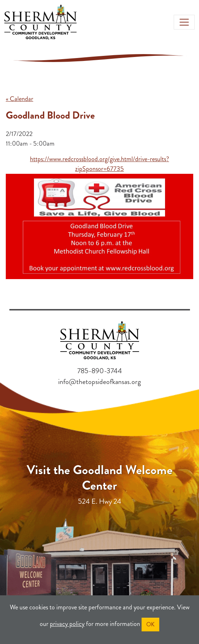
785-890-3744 (100, 371)
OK (150, 624)
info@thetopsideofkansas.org (99, 382)
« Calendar (20, 99)
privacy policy (67, 624)
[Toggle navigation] (184, 22)
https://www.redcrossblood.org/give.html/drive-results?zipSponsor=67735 (99, 164)
